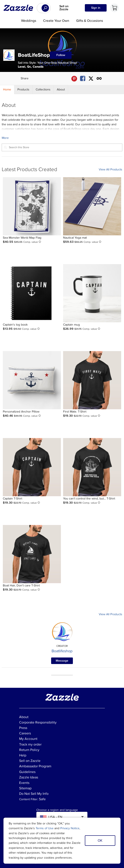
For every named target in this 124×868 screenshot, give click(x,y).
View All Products (111, 169)
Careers (25, 733)
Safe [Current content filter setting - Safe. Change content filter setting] (42, 799)
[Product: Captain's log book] (32, 293)
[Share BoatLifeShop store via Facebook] (83, 79)
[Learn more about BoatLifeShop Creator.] (62, 138)
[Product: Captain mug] (92, 293)
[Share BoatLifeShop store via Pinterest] (74, 79)
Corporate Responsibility (38, 722)
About (24, 717)
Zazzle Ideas (29, 777)
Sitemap (25, 788)
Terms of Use (45, 828)
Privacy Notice (70, 828)
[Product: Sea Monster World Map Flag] (32, 206)
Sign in (96, 8)
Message (62, 661)
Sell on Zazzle (64, 8)
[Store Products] (23, 90)
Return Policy (29, 750)
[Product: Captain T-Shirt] (32, 467)
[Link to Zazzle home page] (20, 8)
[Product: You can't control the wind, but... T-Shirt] (92, 467)
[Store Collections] (43, 90)
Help (23, 755)
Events (24, 783)
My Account (28, 739)
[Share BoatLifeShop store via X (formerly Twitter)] (91, 79)
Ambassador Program (35, 766)
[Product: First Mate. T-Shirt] (92, 380)
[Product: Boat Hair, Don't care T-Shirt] (32, 554)
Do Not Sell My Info (34, 794)
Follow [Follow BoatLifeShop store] (61, 55)
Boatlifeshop (62, 651)
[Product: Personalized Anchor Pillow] (32, 380)
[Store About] (61, 90)
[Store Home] (7, 90)
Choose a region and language (57, 810)
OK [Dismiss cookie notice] (100, 841)
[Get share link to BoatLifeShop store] (99, 79)
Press (23, 728)
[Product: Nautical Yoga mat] (92, 206)
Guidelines (27, 772)
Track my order (30, 744)
